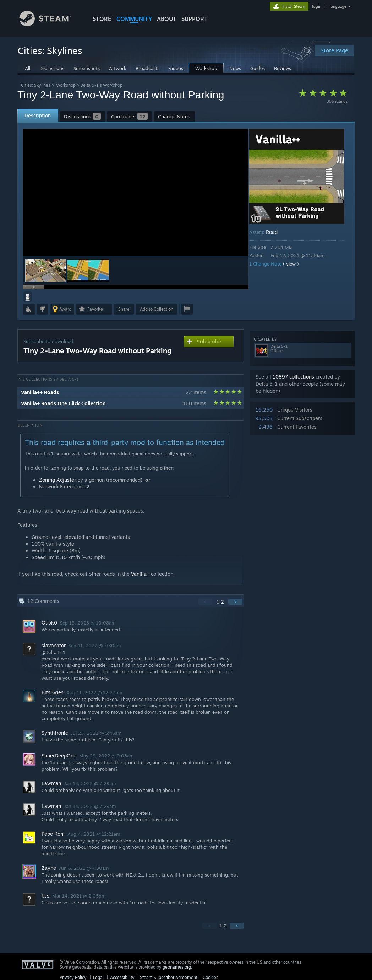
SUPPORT (195, 19)
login (317, 6)
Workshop (66, 85)
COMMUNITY (134, 19)
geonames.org (177, 967)
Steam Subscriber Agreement (169, 977)
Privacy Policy (73, 977)
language (338, 6)
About (167, 19)
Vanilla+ (140, 574)
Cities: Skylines (36, 85)
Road (277, 232)
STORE (102, 19)
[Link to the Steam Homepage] (50, 24)
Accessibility (122, 977)
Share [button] (124, 309)
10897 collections (293, 377)
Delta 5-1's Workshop (101, 85)
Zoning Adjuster (58, 480)
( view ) (296, 264)
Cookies (210, 977)
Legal (98, 977)
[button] (88, 270)
